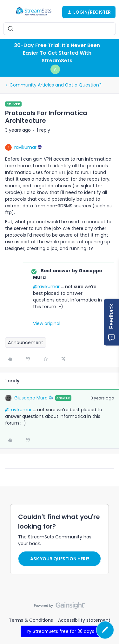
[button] (7, 13)
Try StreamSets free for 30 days (60, 631)
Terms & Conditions (31, 620)
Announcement (26, 343)
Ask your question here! (60, 559)
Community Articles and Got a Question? (56, 85)
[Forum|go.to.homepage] (34, 12)
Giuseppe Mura (31, 398)
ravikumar (25, 147)
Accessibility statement (84, 620)
